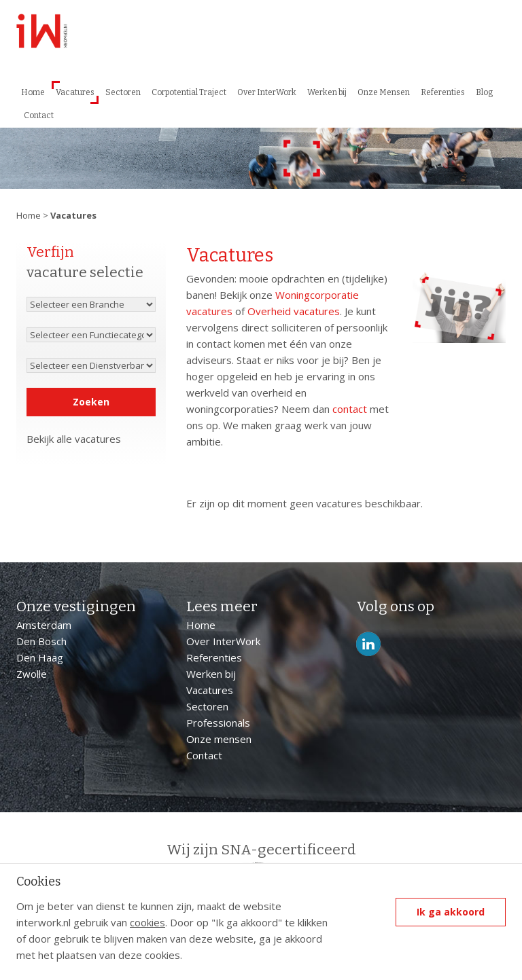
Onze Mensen (384, 92)
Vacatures (75, 92)
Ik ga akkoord (451, 912)
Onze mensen (219, 739)
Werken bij (327, 92)
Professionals (218, 723)
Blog (484, 92)
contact (350, 409)
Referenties (443, 92)
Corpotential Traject (189, 92)
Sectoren (123, 92)
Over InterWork (267, 92)
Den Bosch (41, 641)
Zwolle (32, 674)
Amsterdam (44, 625)
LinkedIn (368, 644)
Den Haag (40, 657)
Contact (39, 115)
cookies (147, 922)
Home (33, 92)
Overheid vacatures (294, 311)
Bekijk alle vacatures (74, 439)
